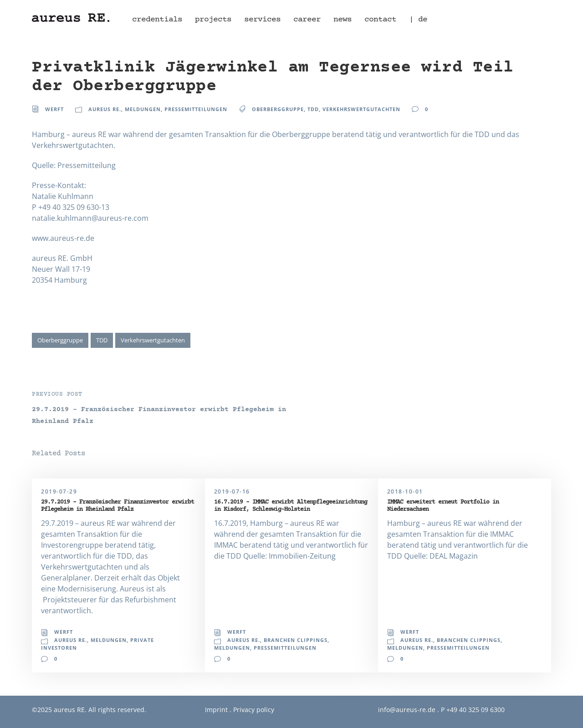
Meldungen (143, 109)
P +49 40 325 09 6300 (473, 710)
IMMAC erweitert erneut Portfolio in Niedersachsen (443, 506)
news (343, 20)
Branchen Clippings (296, 640)
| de (418, 20)
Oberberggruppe (278, 109)
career (307, 20)
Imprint (216, 710)
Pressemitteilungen (196, 109)
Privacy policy (254, 710)
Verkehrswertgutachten (361, 109)
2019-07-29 (59, 491)
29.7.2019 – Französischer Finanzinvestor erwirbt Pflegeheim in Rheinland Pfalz (118, 506)
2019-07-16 (232, 491)
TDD (313, 109)
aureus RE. (105, 109)
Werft (54, 109)
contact (380, 20)
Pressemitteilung (87, 165)
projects (213, 20)
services (262, 20)
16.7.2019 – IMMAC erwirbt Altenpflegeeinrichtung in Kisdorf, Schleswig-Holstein (291, 506)
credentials (157, 20)
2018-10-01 (405, 491)
